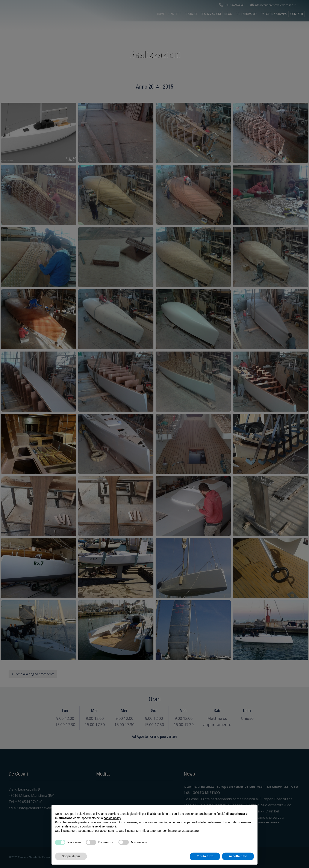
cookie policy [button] (112, 818)
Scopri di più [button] (71, 856)
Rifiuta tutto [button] (205, 856)
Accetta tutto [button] (238, 856)
